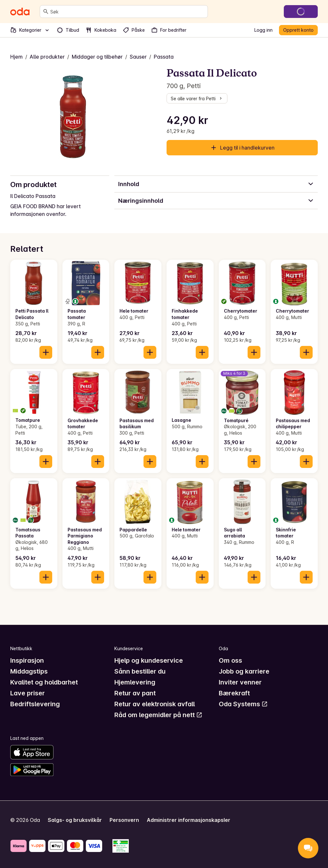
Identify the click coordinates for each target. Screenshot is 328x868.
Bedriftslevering (35, 704)
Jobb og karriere (244, 671)
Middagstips (29, 671)
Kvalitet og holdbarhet (44, 682)
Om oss (230, 660)
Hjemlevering (135, 682)
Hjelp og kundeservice (149, 660)
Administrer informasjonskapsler (189, 820)
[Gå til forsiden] (20, 12)
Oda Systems (243, 704)
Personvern (124, 820)
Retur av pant (135, 693)
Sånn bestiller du (140, 671)
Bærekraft (234, 693)
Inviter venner (240, 682)
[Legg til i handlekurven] (46, 352)
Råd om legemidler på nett (158, 715)
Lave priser (28, 693)
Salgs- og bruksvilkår (75, 820)
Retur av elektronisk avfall (155, 704)
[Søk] (46, 12)
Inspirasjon (27, 660)
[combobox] (128, 12)
